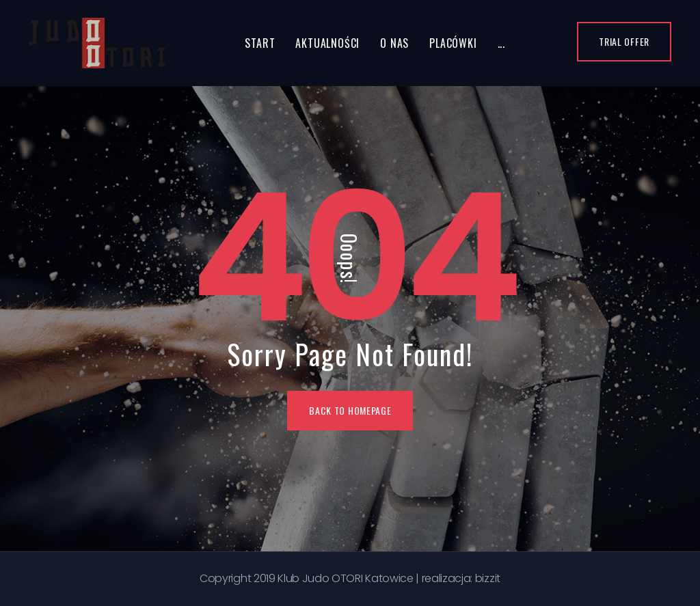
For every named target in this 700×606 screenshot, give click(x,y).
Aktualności (327, 43)
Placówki (453, 43)
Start (260, 43)
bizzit (488, 578)
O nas (394, 43)
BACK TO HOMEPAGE (350, 410)
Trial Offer (624, 41)
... (501, 43)
